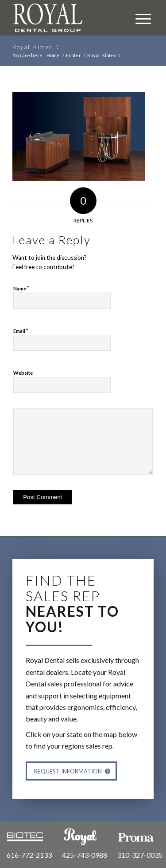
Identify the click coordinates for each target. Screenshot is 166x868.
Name (21, 288)
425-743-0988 (85, 855)
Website (23, 373)
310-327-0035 (140, 855)
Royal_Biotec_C (37, 47)
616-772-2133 (29, 855)
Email (21, 331)
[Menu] (139, 18)
